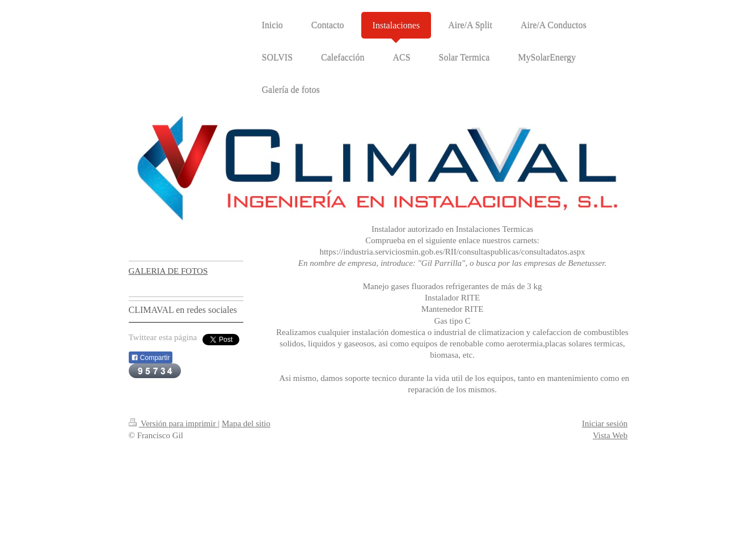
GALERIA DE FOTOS (168, 271)
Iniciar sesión (605, 423)
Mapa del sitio (246, 423)
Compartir (151, 358)
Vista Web (610, 435)
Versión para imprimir (174, 423)
